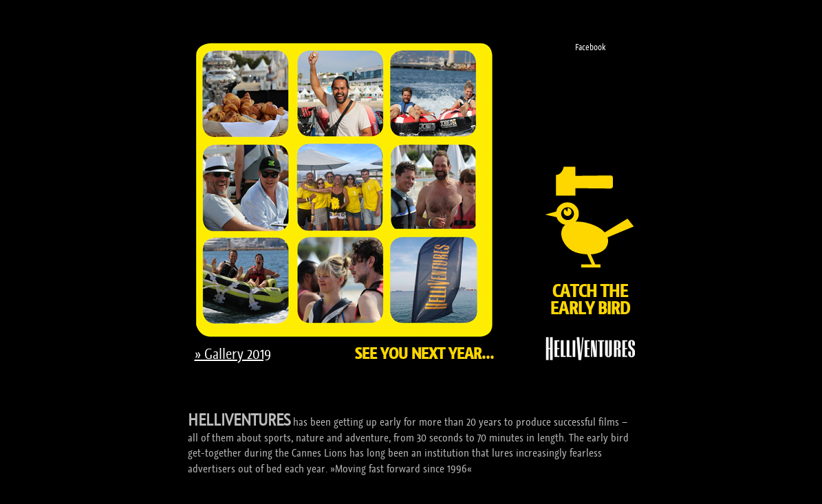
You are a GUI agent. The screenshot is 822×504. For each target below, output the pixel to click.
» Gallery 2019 (233, 354)
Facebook (590, 47)
